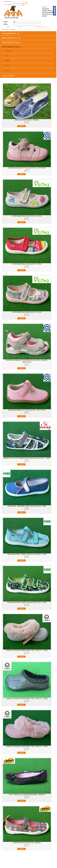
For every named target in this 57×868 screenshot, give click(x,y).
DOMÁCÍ (7, 61)
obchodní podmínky (48, 12)
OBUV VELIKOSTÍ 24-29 (11, 38)
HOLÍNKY (7, 66)
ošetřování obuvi (47, 14)
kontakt (44, 16)
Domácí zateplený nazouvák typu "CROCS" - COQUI (27, 650)
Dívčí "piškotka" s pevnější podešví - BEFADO (27, 795)
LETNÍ (6, 56)
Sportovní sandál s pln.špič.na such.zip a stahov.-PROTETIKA (27, 361)
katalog (44, 7)
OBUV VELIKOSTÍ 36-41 (11, 47)
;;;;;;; (19, 5)
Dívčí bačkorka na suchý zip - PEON (27, 216)
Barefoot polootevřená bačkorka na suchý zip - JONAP (27, 458)
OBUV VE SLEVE (8, 76)
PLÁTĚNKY (8, 70)
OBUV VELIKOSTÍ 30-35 (11, 42)
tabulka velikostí (47, 11)
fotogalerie (45, 9)
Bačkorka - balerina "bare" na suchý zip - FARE (27, 506)
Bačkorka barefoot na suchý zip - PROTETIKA (27, 168)
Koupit (21, 126)
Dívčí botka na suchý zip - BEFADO (27, 843)
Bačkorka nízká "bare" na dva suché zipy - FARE (27, 554)
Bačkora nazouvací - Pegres (27, 120)
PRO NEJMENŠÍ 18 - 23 (11, 33)
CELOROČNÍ (8, 51)
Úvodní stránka (5, 29)
